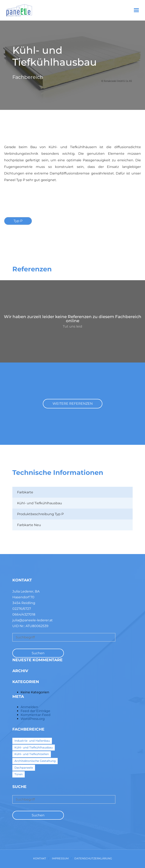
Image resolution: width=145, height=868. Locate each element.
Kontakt (40, 859)
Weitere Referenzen (73, 404)
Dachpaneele (24, 768)
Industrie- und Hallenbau (32, 741)
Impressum (60, 859)
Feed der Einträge (35, 711)
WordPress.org (33, 719)
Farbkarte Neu (29, 525)
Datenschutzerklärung (93, 859)
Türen (19, 774)
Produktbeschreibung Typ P (40, 514)
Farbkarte (25, 492)
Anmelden (29, 707)
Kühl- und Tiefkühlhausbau (40, 503)
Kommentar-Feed (36, 715)
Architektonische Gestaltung (35, 761)
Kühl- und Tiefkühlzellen (32, 754)
